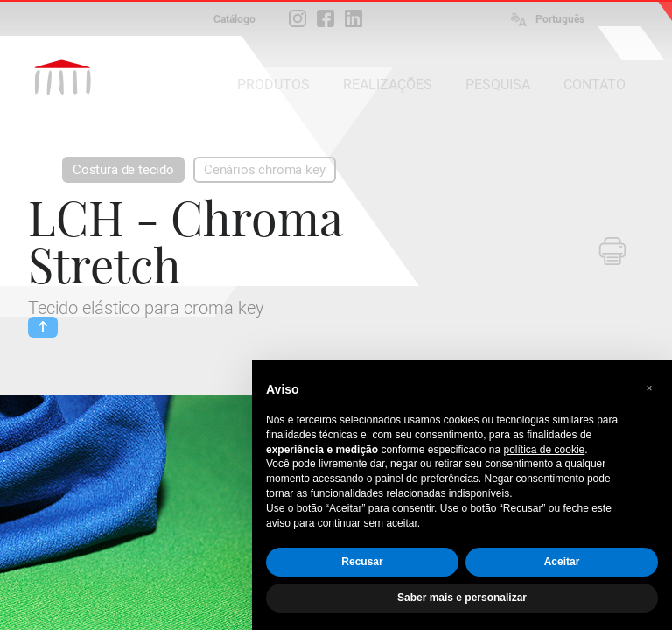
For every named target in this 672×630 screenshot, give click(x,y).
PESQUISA (498, 84)
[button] (649, 388)
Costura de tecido (123, 170)
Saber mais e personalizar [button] (462, 598)
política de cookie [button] (545, 450)
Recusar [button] (362, 562)
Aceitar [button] (562, 562)
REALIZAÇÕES (388, 84)
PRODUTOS (273, 84)
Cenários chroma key (265, 170)
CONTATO (595, 84)
